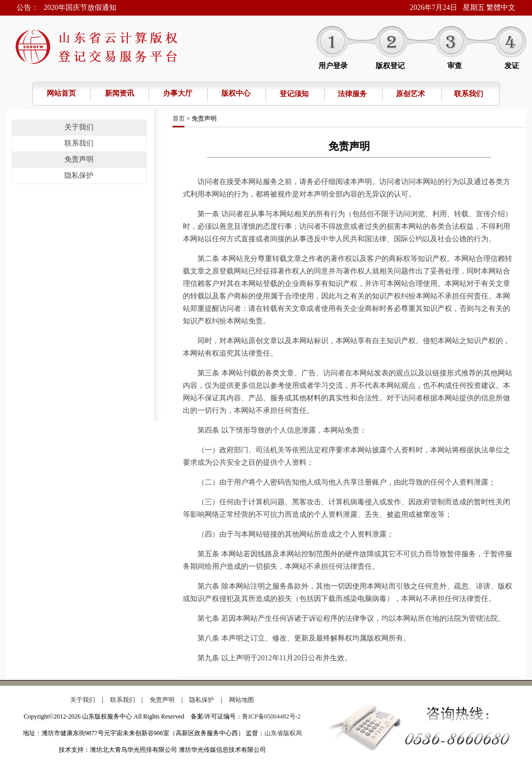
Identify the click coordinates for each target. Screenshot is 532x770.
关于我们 (79, 127)
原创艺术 (410, 94)
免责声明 (79, 159)
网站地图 (242, 700)
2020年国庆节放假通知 (80, 8)
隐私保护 (79, 175)
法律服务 (352, 94)
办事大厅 (178, 93)
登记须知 (294, 94)
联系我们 (469, 94)
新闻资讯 (119, 93)
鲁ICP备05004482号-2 (271, 716)
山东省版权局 (283, 733)
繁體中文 (501, 8)
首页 (179, 119)
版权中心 (236, 93)
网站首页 (61, 93)
